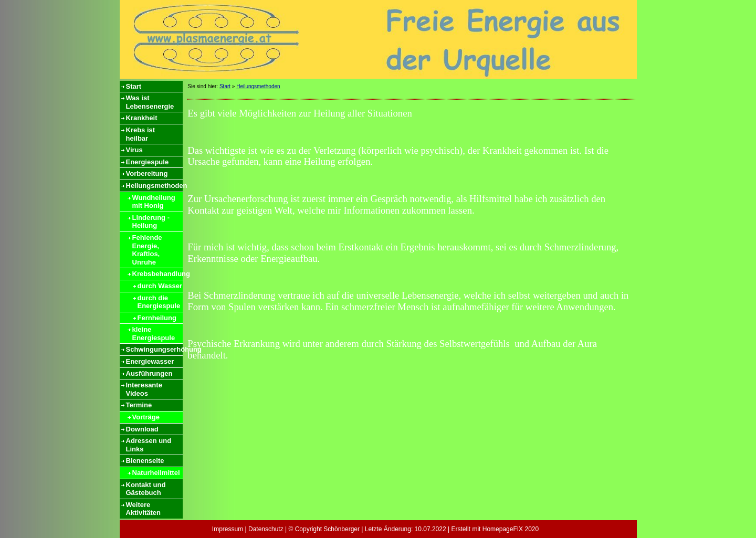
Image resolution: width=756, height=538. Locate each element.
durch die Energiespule (159, 302)
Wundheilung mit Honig (154, 202)
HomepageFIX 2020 (511, 529)
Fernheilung (157, 318)
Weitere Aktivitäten (143, 509)
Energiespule (148, 162)
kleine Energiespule (154, 334)
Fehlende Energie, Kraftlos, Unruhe (147, 250)
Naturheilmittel (156, 473)
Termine (139, 405)
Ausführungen (149, 373)
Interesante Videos (144, 389)
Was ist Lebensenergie (150, 102)
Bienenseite (145, 461)
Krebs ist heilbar (141, 134)
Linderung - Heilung (151, 222)
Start (134, 86)
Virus (134, 150)
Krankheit (142, 118)
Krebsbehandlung (157, 274)
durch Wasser (160, 286)
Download (142, 429)
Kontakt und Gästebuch (146, 489)
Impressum (228, 529)
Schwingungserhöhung (154, 349)
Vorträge (146, 417)
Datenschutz (266, 529)
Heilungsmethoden (154, 186)
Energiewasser (150, 361)
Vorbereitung (147, 173)
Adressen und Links (149, 445)
